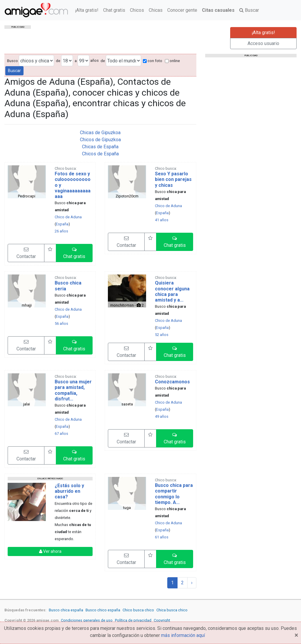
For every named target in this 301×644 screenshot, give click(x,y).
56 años (61, 323)
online (172, 61)
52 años (162, 335)
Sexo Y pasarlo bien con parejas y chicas (173, 179)
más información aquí (183, 635)
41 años (162, 220)
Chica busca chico (172, 610)
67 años (61, 434)
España (62, 224)
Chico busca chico (138, 610)
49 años (162, 416)
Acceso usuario (263, 43)
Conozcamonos (172, 382)
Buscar (249, 10)
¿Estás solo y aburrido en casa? (69, 491)
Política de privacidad (133, 620)
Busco (12, 61)
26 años (61, 231)
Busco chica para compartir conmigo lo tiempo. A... (174, 494)
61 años (162, 537)
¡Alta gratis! (87, 10)
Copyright (162, 620)
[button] (74, 253)
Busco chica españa (66, 610)
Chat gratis (114, 10)
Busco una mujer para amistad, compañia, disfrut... (73, 390)
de (58, 61)
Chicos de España (100, 154)
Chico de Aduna (68, 217)
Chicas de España (100, 147)
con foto (153, 61)
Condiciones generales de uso (87, 620)
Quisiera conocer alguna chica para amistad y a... (172, 291)
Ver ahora (50, 551)
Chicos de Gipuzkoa (100, 140)
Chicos (137, 10)
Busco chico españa (103, 610)
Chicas (156, 10)
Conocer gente (182, 10)
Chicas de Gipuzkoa (100, 133)
